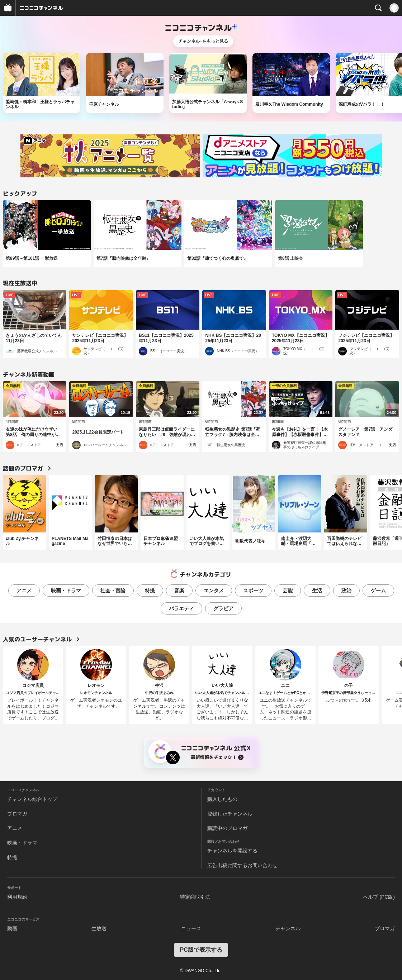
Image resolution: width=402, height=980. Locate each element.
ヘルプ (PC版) (379, 897)
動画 (12, 928)
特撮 (150, 591)
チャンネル (288, 928)
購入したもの (222, 799)
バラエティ (181, 608)
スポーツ (253, 591)
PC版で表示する (201, 950)
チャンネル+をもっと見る (203, 41)
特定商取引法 (195, 897)
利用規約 (17, 897)
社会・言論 (113, 591)
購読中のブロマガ (227, 828)
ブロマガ (17, 814)
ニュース (191, 928)
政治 (346, 591)
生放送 (99, 928)
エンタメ (214, 591)
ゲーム (378, 591)
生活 (317, 591)
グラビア (223, 608)
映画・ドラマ (66, 591)
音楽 (179, 591)
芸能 (288, 591)
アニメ (24, 591)
